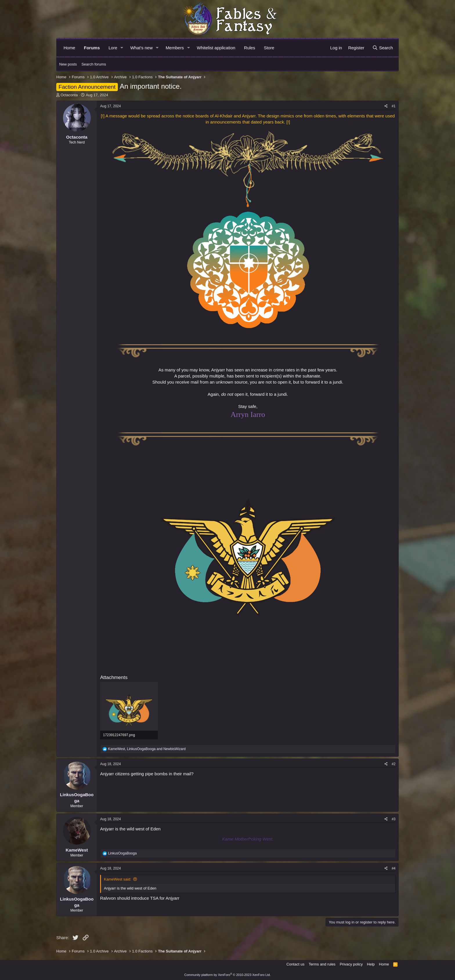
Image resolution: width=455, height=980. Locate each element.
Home (69, 48)
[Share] (386, 106)
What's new (141, 48)
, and (147, 749)
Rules (250, 48)
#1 (394, 106)
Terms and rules (322, 964)
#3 (394, 819)
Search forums (94, 64)
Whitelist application (216, 48)
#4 (394, 868)
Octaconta (69, 95)
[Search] (383, 48)
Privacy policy (351, 964)
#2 (394, 764)
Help (371, 964)
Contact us (295, 964)
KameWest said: (118, 879)
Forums (92, 48)
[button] (122, 48)
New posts (68, 64)
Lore (113, 48)
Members (175, 48)
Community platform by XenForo (228, 975)
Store (269, 48)
